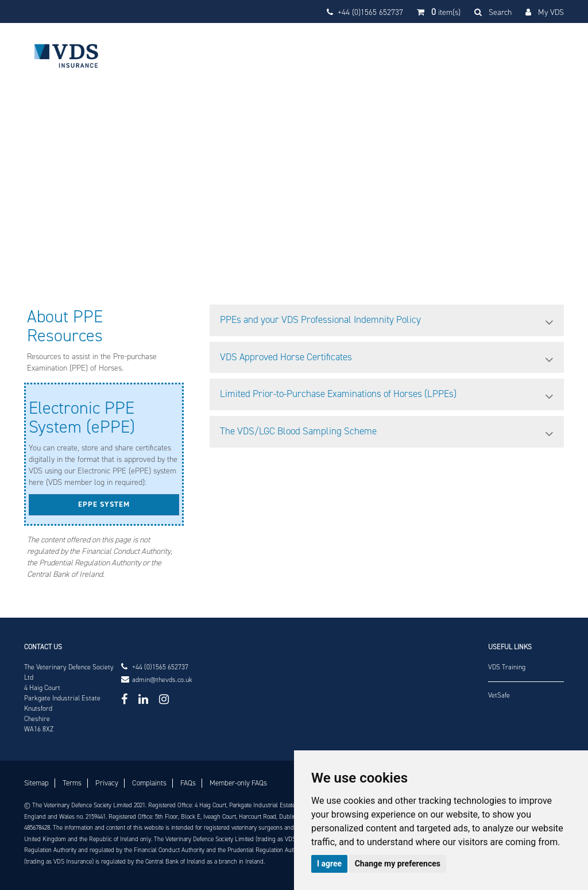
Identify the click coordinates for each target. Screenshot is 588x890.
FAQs (188, 783)
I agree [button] (329, 864)
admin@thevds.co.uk (162, 680)
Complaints (149, 783)
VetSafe (499, 696)
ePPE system (104, 504)
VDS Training (507, 667)
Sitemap (36, 783)
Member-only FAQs (238, 783)
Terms (72, 783)
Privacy (107, 783)
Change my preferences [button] (398, 864)
